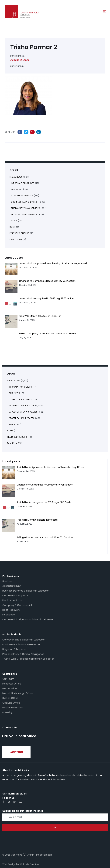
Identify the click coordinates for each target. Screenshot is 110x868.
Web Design (9, 864)
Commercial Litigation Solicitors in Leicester (28, 619)
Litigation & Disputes (14, 649)
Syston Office (10, 698)
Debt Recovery (11, 610)
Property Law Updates (22, 418)
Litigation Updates (20, 399)
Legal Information (13, 708)
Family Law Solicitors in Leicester (21, 644)
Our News (14, 393)
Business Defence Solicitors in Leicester (26, 591)
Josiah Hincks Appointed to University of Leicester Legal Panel (51, 467)
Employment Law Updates (23, 412)
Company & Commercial (17, 605)
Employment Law (12, 600)
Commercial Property (15, 595)
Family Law (13, 443)
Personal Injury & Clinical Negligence (23, 654)
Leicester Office (12, 684)
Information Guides (20, 387)
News (12, 424)
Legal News (14, 381)
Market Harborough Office (18, 693)
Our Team (8, 679)
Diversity (7, 712)
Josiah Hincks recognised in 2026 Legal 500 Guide (44, 502)
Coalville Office (11, 703)
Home (10, 431)
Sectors (7, 581)
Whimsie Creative (29, 864)
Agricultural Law (12, 586)
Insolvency (9, 615)
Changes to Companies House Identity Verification (45, 485)
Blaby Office (10, 688)
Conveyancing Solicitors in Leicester (24, 640)
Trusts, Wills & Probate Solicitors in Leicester (28, 659)
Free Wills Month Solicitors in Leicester (38, 520)
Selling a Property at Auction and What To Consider (45, 537)
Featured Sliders (17, 437)
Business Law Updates (22, 406)
